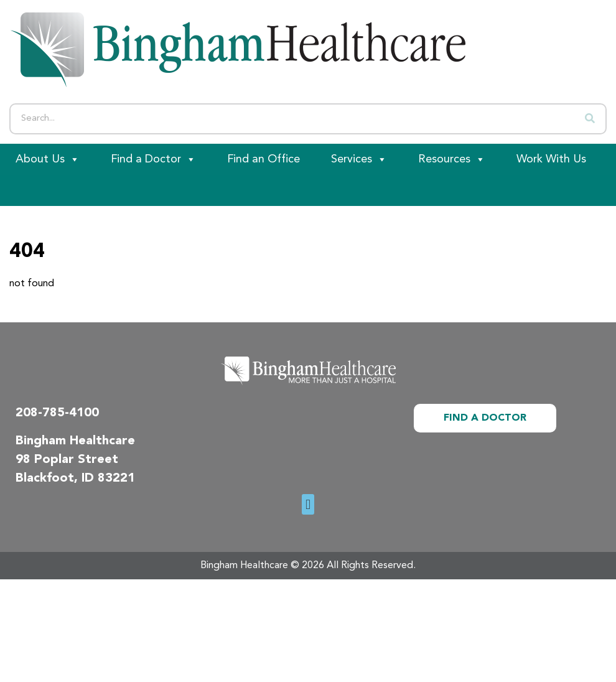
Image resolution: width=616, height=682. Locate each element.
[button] (308, 504)
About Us (48, 159)
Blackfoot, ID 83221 (75, 479)
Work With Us (551, 159)
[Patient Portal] (68, 190)
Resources (452, 159)
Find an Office (264, 159)
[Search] (590, 119)
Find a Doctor (153, 159)
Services (359, 159)
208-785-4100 (57, 413)
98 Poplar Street (67, 460)
